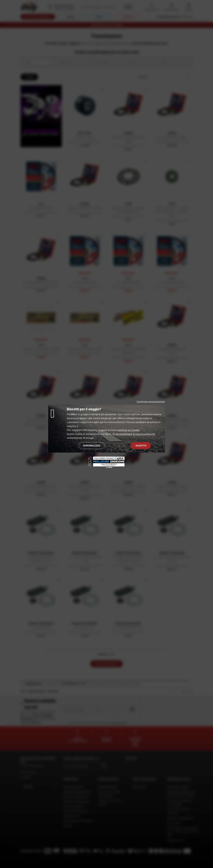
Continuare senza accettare (151, 401)
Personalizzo (92, 445)
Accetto (141, 445)
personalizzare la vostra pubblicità (135, 434)
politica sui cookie (129, 430)
